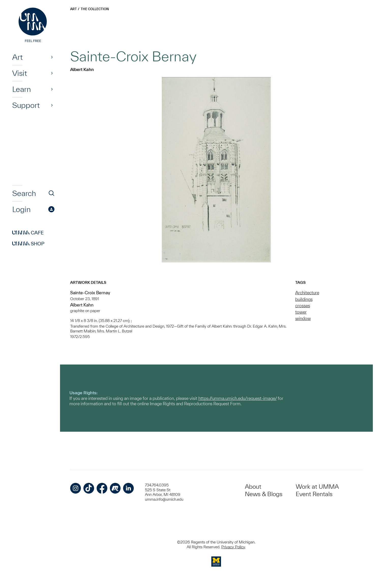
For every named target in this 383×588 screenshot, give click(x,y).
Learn (21, 89)
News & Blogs (264, 494)
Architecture (307, 293)
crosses (303, 306)
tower (301, 312)
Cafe (28, 233)
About (253, 487)
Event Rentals (314, 494)
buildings (304, 299)
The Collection (95, 9)
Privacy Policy (233, 547)
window (303, 318)
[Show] (52, 57)
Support (26, 105)
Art (17, 57)
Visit (20, 73)
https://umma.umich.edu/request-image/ (238, 398)
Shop (28, 244)
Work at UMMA (317, 487)
